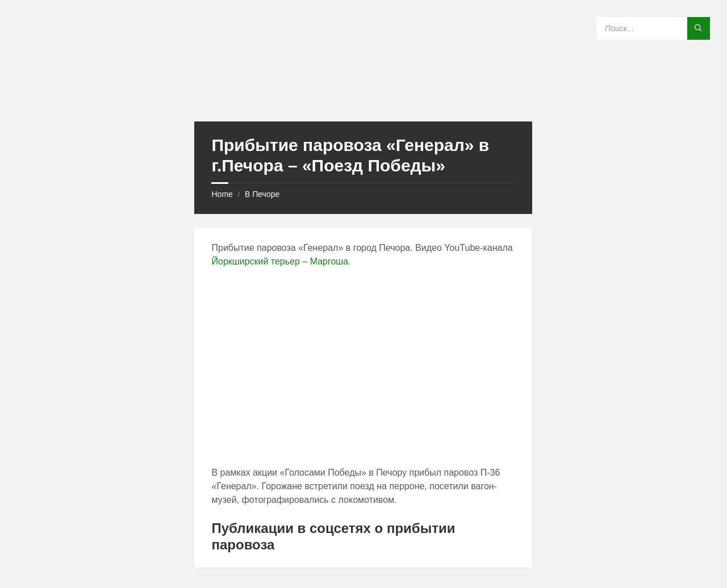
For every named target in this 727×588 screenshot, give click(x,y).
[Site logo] (363, 99)
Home (222, 194)
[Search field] (653, 28)
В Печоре (262, 194)
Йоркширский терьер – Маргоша (280, 261)
